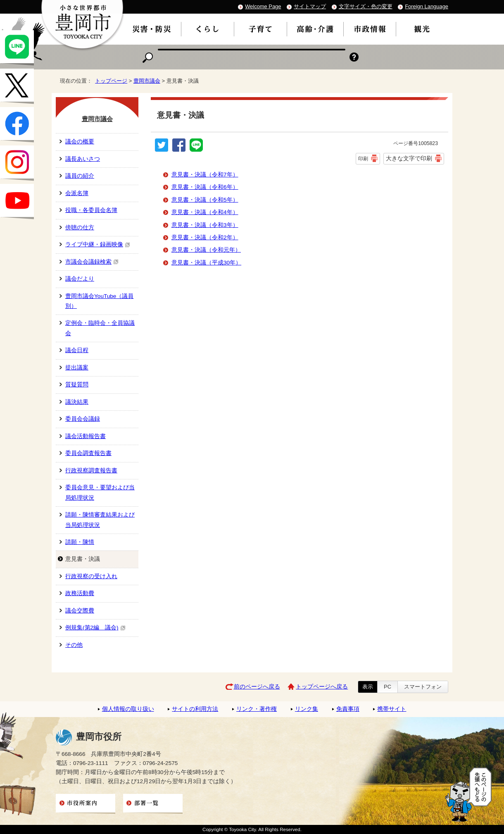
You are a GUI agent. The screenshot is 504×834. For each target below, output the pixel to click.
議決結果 (77, 402)
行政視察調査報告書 (91, 471)
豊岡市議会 (147, 81)
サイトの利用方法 (195, 709)
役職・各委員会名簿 (91, 210)
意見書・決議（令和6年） (205, 187)
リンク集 (307, 709)
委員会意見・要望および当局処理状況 (100, 492)
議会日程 (77, 350)
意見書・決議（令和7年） (205, 175)
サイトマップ (310, 6)
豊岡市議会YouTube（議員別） (99, 301)
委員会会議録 (83, 419)
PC (388, 687)
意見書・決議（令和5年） (205, 200)
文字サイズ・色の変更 (366, 6)
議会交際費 (80, 611)
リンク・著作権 (257, 709)
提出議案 (77, 368)
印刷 (363, 159)
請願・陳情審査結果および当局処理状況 (100, 520)
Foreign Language (427, 6)
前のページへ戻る (257, 687)
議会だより (80, 279)
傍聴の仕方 (80, 228)
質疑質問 (77, 385)
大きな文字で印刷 (409, 158)
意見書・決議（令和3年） (205, 225)
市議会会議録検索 (92, 262)
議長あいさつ (83, 159)
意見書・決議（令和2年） (205, 237)
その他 (74, 645)
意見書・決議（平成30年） (206, 263)
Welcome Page (263, 6)
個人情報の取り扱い (128, 709)
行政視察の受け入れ (91, 576)
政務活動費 (80, 593)
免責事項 (348, 709)
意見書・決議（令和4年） (205, 212)
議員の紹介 (80, 176)
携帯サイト (392, 709)
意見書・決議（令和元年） (206, 250)
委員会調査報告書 (88, 453)
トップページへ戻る (322, 687)
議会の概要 (80, 142)
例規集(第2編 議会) (95, 628)
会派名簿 (77, 193)
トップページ (111, 81)
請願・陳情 (80, 542)
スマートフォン (423, 687)
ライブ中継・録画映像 (98, 244)
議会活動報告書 (86, 436)
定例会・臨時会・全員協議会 (100, 328)
